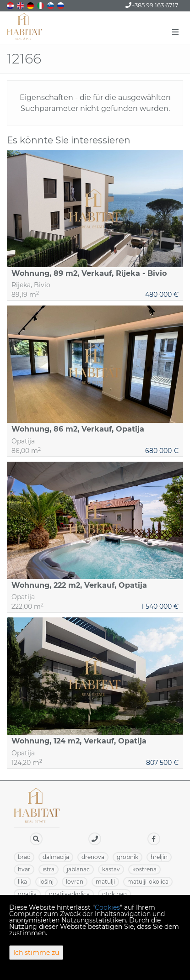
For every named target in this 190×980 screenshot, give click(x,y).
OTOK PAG (114, 894)
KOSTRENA (144, 869)
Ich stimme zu (36, 953)
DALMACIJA (56, 857)
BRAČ (24, 857)
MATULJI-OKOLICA (148, 882)
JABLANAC (78, 869)
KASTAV (111, 869)
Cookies (107, 907)
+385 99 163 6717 (152, 5)
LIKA (22, 882)
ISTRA (49, 869)
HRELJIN (159, 857)
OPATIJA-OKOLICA (69, 894)
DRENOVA (93, 857)
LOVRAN (75, 882)
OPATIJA (27, 894)
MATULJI (105, 882)
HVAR (24, 869)
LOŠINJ (46, 882)
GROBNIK (128, 857)
